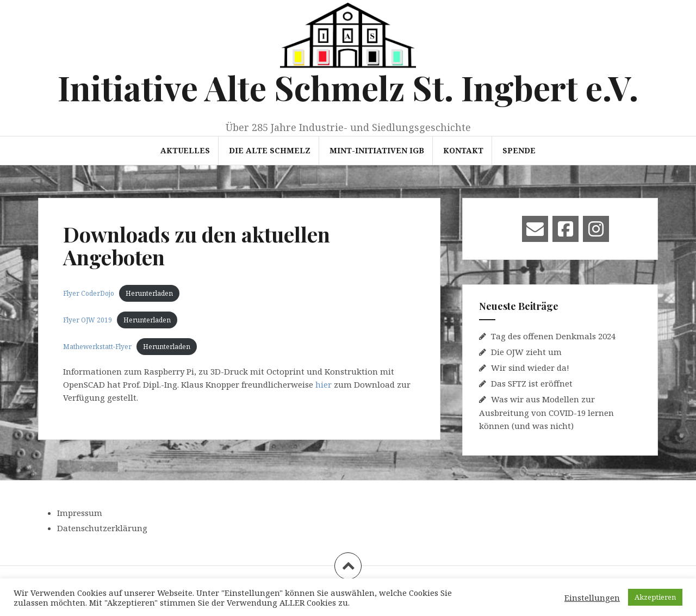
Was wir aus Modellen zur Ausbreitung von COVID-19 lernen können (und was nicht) (546, 412)
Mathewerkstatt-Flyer (97, 347)
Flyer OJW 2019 (88, 320)
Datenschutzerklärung (102, 528)
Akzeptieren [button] (655, 597)
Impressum (80, 513)
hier (324, 384)
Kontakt (463, 150)
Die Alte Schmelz (270, 150)
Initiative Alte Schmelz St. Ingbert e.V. (348, 87)
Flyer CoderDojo (89, 293)
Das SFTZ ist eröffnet (532, 383)
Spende (519, 150)
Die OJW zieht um (526, 352)
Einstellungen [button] (592, 598)
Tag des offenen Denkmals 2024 (553, 336)
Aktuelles (185, 150)
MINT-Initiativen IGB (377, 150)
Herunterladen (149, 293)
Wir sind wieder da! (530, 368)
